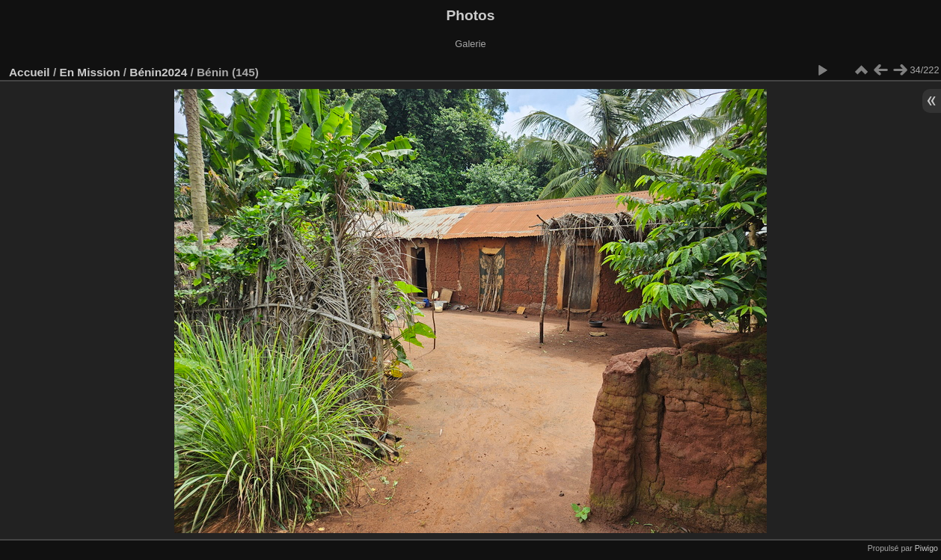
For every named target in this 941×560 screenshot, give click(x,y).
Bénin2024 (158, 72)
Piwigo (926, 548)
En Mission (89, 72)
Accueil (30, 72)
